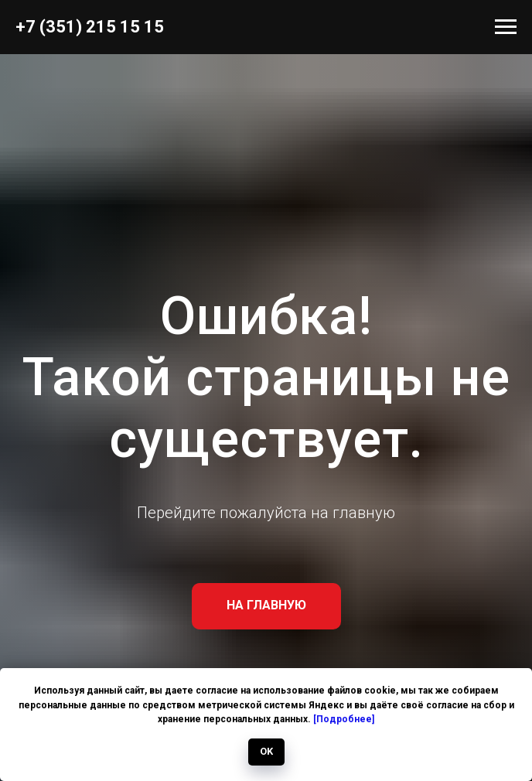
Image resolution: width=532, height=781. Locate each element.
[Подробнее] (344, 719)
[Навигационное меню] (506, 27)
